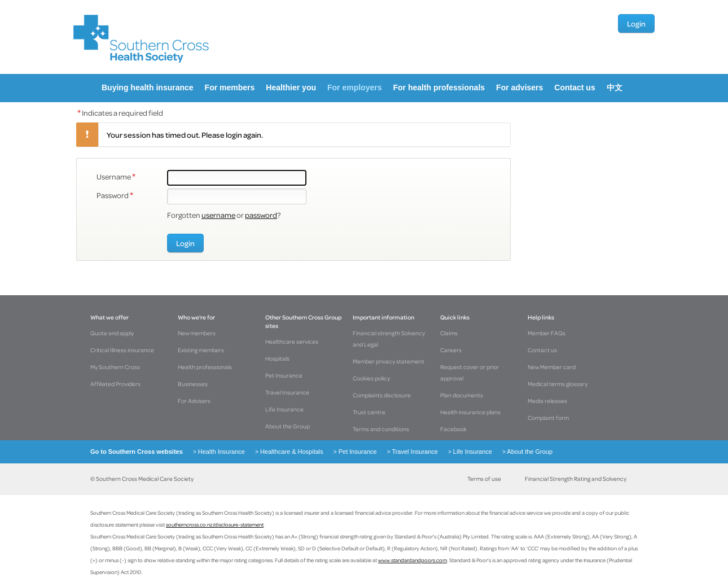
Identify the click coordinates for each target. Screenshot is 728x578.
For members (230, 87)
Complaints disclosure (382, 395)
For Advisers (194, 401)
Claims (449, 333)
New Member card (552, 367)
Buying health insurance (148, 87)
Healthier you (291, 87)
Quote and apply (112, 333)
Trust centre (369, 412)
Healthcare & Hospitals (286, 452)
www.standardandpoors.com (413, 560)
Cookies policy (371, 378)
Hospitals (277, 358)
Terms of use (484, 479)
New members (197, 333)
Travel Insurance (287, 392)
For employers (354, 87)
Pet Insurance (284, 375)
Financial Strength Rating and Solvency (576, 479)
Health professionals (205, 367)
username (218, 215)
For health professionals (439, 87)
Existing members (201, 350)
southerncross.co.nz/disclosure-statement (215, 524)
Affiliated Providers (115, 384)
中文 (615, 87)
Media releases (547, 401)
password (261, 215)
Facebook (453, 429)
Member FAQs (547, 333)
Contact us (574, 87)
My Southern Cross (115, 367)
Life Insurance (284, 409)
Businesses (193, 384)
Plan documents (462, 395)
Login (636, 23)
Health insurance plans (470, 412)
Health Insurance (216, 452)
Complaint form (548, 418)
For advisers (519, 87)
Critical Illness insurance (122, 350)
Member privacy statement (389, 361)
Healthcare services (292, 341)
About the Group (288, 426)
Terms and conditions (381, 429)
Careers (451, 350)
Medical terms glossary (558, 384)
